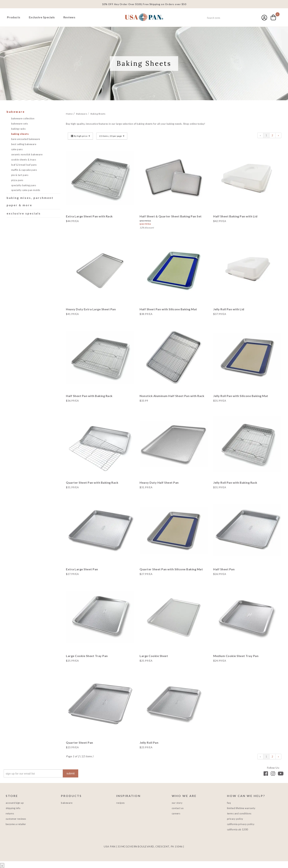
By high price (80, 136)
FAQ (229, 803)
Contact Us (178, 808)
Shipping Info (13, 808)
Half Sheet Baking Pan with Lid (235, 216)
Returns (10, 813)
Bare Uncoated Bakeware (26, 139)
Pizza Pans (17, 180)
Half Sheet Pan (224, 569)
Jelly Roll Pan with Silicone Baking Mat (241, 396)
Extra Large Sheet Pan (82, 569)
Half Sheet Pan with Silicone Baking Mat (168, 309)
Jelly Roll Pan (149, 742)
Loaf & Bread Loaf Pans (24, 165)
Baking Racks (18, 129)
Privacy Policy (235, 819)
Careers (176, 813)
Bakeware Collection (23, 118)
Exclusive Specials (42, 17)
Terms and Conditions (239, 813)
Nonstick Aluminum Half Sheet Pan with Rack (172, 396)
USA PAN (144, 18)
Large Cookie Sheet (154, 656)
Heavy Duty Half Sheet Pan (159, 482)
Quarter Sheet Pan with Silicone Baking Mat (171, 569)
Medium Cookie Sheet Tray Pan (236, 656)
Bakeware (16, 112)
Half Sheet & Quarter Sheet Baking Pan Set (171, 216)
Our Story (177, 803)
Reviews (69, 17)
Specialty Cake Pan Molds (26, 190)
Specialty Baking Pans (24, 185)
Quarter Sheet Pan (80, 742)
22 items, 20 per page (112, 136)
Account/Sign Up (15, 803)
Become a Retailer (16, 824)
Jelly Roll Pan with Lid (229, 309)
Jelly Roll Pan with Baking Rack (235, 482)
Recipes (120, 803)
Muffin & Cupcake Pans (24, 170)
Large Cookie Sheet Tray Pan (87, 656)
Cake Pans (17, 149)
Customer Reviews (16, 819)
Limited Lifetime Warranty (241, 808)
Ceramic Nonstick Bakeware (27, 154)
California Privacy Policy (241, 824)
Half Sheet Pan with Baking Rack (89, 396)
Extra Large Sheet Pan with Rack (89, 216)
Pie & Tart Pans (20, 175)
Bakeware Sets (20, 124)
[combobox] (229, 18)
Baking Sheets (20, 134)
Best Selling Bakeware (24, 144)
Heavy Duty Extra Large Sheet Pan (91, 309)
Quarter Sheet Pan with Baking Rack (92, 482)
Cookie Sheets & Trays (24, 160)
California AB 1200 (238, 829)
